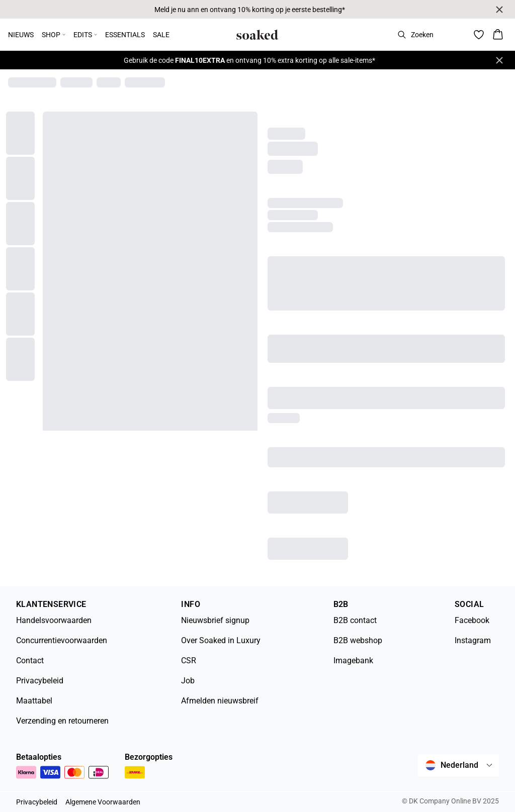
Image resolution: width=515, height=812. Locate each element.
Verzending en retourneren (62, 721)
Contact (30, 661)
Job (188, 681)
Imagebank (353, 661)
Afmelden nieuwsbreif (220, 701)
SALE (161, 35)
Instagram (473, 640)
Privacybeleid (40, 681)
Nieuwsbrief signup (215, 620)
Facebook (472, 620)
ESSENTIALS (125, 35)
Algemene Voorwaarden (103, 802)
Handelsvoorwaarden (54, 620)
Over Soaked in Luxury (221, 640)
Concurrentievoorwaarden (62, 640)
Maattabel (34, 701)
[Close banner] (499, 10)
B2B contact (355, 620)
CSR (189, 661)
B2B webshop (358, 640)
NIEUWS (21, 35)
